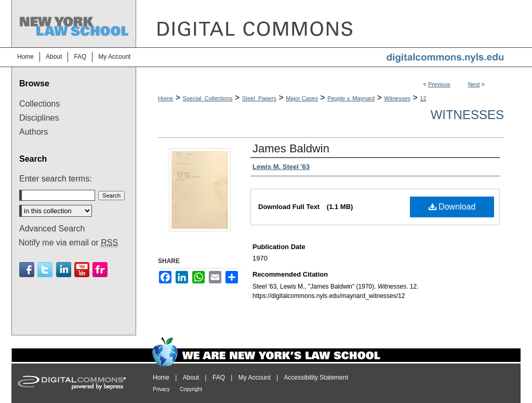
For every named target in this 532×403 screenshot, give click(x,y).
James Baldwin (291, 148)
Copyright (191, 389)
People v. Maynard (351, 98)
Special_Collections (208, 98)
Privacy (161, 389)
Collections (39, 104)
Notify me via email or (68, 243)
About (191, 378)
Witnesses (397, 98)
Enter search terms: (56, 179)
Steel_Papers (259, 98)
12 (423, 98)
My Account (255, 378)
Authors (34, 132)
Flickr (100, 270)
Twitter (45, 270)
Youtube (82, 270)
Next (474, 84)
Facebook (27, 270)
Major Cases (302, 98)
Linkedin (64, 270)
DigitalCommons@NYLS (328, 24)
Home (165, 98)
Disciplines (39, 118)
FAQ (219, 378)
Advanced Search (52, 229)
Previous (439, 84)
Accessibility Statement (316, 378)
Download (452, 207)
